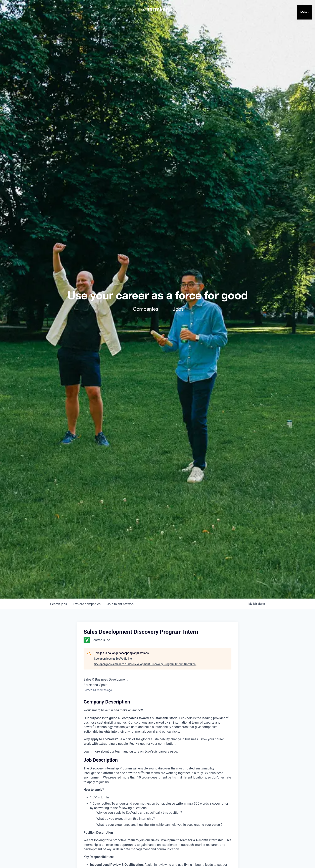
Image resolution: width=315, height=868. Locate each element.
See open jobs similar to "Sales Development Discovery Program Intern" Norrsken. (145, 664)
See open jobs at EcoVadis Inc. (113, 659)
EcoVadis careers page (161, 751)
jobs (59, 604)
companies (87, 604)
